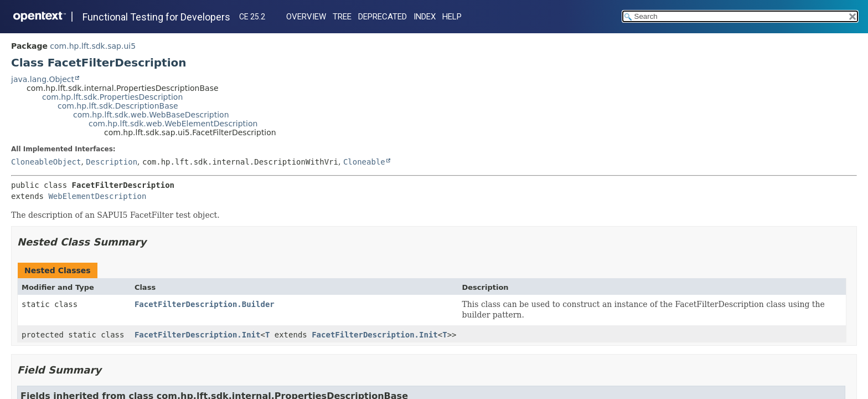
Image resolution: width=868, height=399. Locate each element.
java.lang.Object (43, 79)
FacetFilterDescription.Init (198, 335)
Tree (342, 17)
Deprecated (383, 17)
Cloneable (364, 162)
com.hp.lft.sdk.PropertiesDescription (112, 97)
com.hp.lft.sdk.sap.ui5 (93, 46)
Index (425, 17)
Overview (306, 17)
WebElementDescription (97, 196)
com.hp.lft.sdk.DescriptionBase (118, 106)
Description (112, 162)
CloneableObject (46, 162)
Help (452, 17)
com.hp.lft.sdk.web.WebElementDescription (173, 124)
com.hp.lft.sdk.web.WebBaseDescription (151, 115)
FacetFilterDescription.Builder (205, 304)
